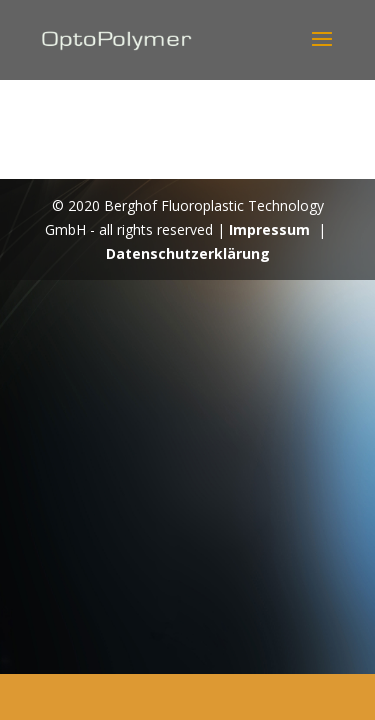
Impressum (269, 229)
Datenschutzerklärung (188, 253)
